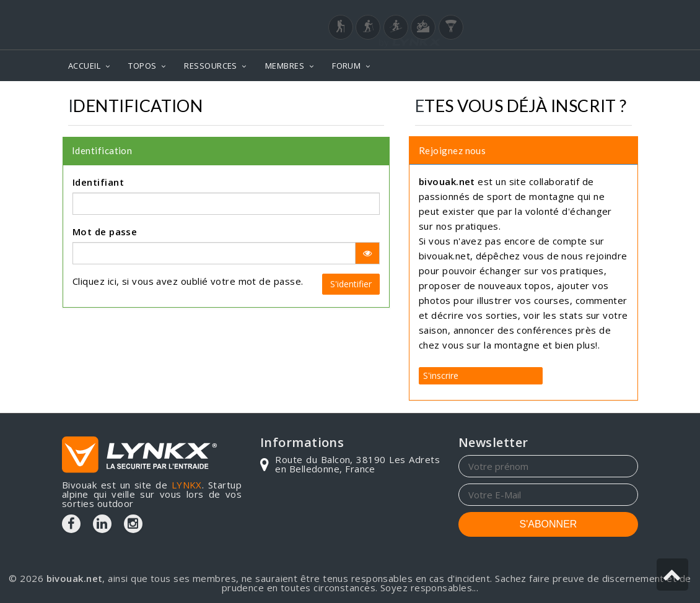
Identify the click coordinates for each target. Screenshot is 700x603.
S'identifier (351, 284)
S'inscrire (441, 375)
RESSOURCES (211, 66)
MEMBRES (285, 66)
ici (112, 281)
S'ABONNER (549, 524)
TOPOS (142, 66)
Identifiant (98, 182)
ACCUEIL (84, 66)
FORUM (346, 66)
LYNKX (187, 485)
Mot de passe (105, 232)
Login (577, 12)
